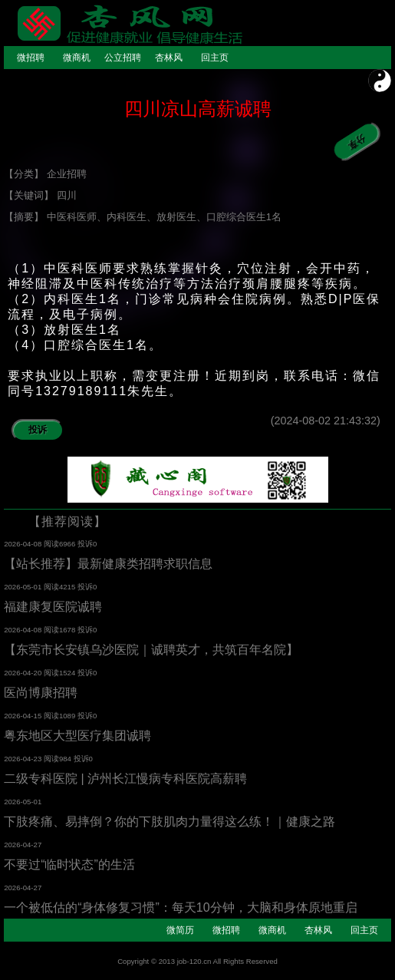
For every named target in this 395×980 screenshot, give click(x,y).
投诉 (38, 430)
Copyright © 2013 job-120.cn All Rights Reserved (197, 961)
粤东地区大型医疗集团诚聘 (77, 736)
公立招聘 (123, 58)
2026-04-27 (23, 845)
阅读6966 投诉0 (70, 544)
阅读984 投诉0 (68, 759)
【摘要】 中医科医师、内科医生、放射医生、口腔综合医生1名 (143, 217)
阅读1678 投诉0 (70, 630)
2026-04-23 (24, 759)
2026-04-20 (24, 673)
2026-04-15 (24, 716)
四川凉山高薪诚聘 (198, 109)
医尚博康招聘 (41, 693)
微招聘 (31, 58)
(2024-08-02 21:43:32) (331, 421)
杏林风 (169, 58)
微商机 (77, 58)
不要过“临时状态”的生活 (69, 865)
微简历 (180, 930)
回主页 (215, 58)
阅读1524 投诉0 (70, 673)
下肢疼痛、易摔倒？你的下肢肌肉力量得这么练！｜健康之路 (170, 822)
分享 (349, 146)
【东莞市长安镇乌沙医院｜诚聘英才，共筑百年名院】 (151, 650)
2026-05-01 (24, 587)
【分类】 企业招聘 (45, 174)
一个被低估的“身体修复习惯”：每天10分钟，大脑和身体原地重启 (180, 907)
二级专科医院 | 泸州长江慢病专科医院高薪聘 (125, 779)
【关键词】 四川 (40, 195)
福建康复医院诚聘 (53, 607)
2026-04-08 (24, 544)
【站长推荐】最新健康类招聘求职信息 (108, 564)
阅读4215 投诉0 (70, 587)
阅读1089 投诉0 (70, 716)
